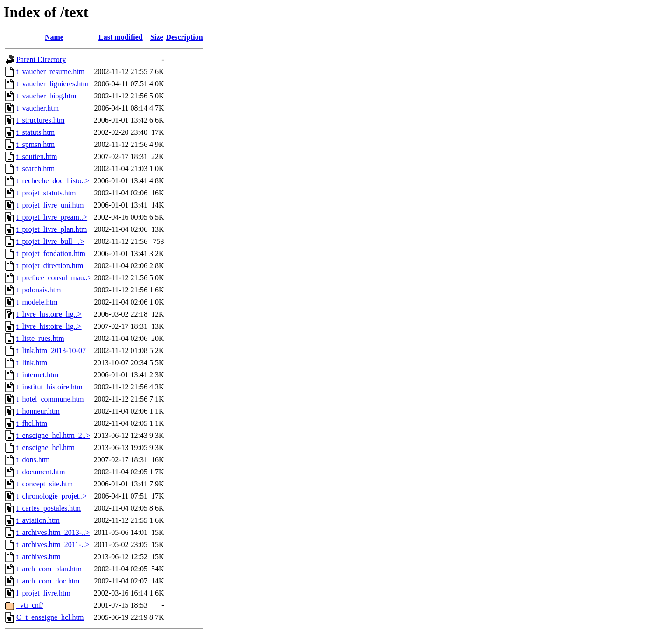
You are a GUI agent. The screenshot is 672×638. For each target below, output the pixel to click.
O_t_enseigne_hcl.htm (50, 617)
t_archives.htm (38, 557)
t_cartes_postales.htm (49, 508)
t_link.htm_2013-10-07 (51, 350)
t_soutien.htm (37, 156)
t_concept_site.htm (45, 484)
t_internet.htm (37, 375)
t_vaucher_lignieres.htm (52, 84)
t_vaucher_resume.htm (50, 72)
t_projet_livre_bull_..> (50, 241)
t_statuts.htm (35, 132)
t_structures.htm (41, 120)
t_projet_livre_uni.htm (50, 205)
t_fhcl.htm (32, 423)
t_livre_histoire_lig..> (49, 314)
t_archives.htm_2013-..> (53, 532)
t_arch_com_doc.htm (48, 581)
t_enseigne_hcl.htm (45, 447)
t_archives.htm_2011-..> (53, 544)
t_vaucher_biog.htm (46, 96)
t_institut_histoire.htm (49, 387)
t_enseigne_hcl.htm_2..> (53, 435)
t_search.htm (35, 169)
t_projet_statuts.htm (46, 193)
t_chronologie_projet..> (52, 496)
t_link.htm (32, 363)
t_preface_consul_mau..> (54, 278)
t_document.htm (41, 472)
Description (185, 37)
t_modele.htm (37, 302)
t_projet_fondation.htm (51, 253)
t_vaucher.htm (38, 108)
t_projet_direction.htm (50, 266)
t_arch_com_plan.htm (49, 569)
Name (54, 37)
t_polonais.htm (39, 290)
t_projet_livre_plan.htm (52, 229)
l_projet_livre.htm (43, 593)
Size (157, 37)
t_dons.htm (33, 460)
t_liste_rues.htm (40, 338)
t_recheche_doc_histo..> (53, 181)
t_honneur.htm (38, 411)
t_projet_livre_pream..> (52, 217)
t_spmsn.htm (35, 144)
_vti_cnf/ (30, 605)
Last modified (121, 37)
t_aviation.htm (38, 520)
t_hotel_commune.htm (50, 399)
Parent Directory (41, 59)
